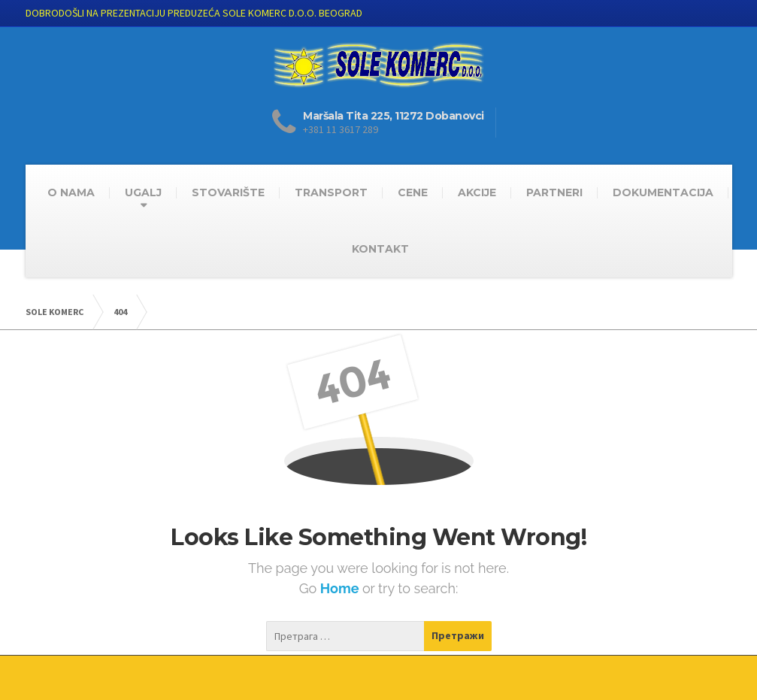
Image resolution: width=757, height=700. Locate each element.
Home (341, 588)
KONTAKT (380, 249)
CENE (413, 192)
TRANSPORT (331, 192)
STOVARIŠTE (228, 192)
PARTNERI (554, 192)
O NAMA (71, 192)
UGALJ (143, 192)
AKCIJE (477, 192)
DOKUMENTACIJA (663, 192)
